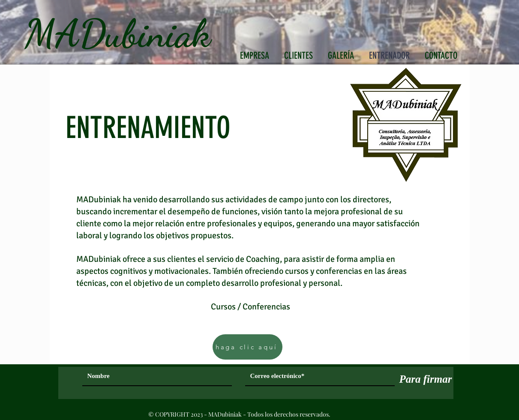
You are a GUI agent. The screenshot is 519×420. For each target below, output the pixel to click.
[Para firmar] (426, 379)
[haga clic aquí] (247, 347)
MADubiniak (118, 33)
